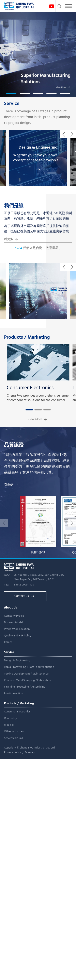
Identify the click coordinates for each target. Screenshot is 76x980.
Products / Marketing (27, 337)
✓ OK (53, 977)
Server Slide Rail (13, 738)
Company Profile (14, 616)
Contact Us (24, 596)
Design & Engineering (17, 661)
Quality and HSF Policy (18, 636)
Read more (10, 838)
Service (12, 104)
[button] (11, 93)
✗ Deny (6, 779)
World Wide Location (17, 629)
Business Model (13, 622)
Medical (9, 725)
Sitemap (30, 753)
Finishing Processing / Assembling (25, 687)
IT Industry (10, 718)
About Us (11, 608)
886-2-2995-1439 (24, 585)
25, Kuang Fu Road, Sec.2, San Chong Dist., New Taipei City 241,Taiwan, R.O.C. (39, 577)
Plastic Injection (14, 694)
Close (4, 762)
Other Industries (14, 731)
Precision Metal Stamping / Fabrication (28, 680)
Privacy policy (12, 752)
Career (8, 642)
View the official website (39, 838)
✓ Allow (6, 774)
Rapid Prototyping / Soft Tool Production (29, 667)
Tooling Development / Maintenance (26, 674)
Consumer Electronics (17, 712)
